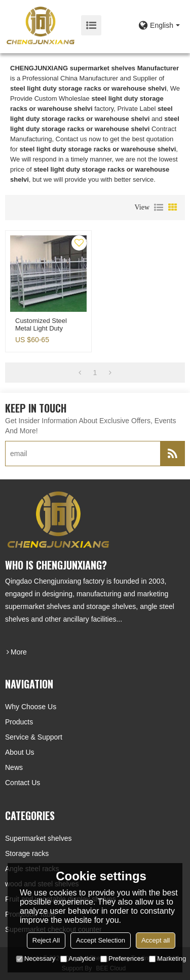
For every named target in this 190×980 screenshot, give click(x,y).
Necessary (36, 958)
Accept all (156, 940)
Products (19, 722)
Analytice (78, 958)
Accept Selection (101, 940)
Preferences (122, 958)
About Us (20, 752)
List (159, 208)
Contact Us (23, 783)
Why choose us (31, 707)
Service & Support (34, 737)
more (19, 652)
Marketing (167, 958)
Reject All (46, 940)
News (14, 767)
